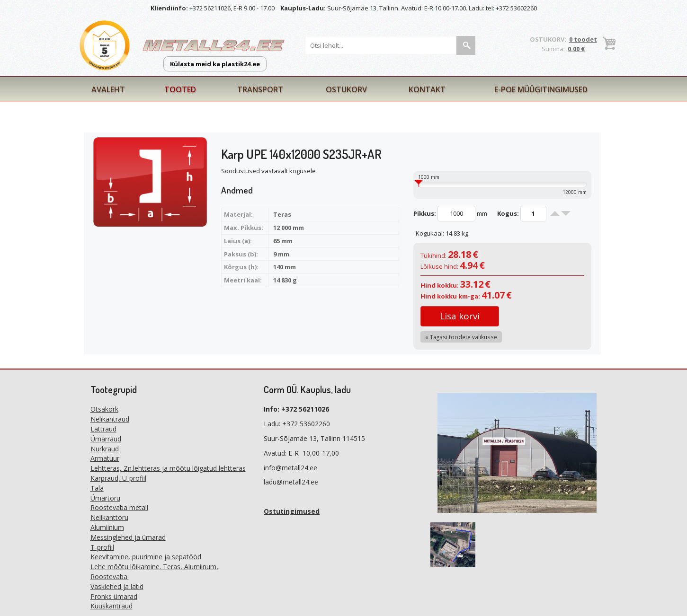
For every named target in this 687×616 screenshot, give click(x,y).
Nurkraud (105, 449)
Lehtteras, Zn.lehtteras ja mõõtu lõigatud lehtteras (168, 468)
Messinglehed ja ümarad (128, 537)
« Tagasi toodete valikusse (461, 337)
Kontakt (427, 89)
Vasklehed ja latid (117, 586)
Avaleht (108, 89)
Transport (260, 89)
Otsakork (104, 409)
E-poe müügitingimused (541, 89)
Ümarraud (106, 439)
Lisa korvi (460, 316)
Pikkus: (425, 213)
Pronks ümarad (114, 596)
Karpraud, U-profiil (118, 478)
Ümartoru (105, 498)
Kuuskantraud (112, 606)
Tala (97, 488)
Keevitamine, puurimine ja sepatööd (146, 557)
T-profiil (102, 547)
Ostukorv (346, 89)
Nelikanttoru (109, 517)
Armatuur (105, 458)
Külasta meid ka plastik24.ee (215, 64)
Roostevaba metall (119, 507)
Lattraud (103, 429)
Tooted (180, 89)
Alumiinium (107, 527)
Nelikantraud (110, 419)
